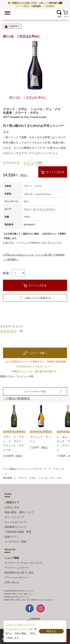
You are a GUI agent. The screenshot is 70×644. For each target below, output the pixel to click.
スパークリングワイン (44, 209)
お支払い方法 (12, 507)
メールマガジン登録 (15, 541)
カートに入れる (53, 172)
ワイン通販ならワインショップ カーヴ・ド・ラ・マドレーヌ (35, 13)
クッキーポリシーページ (18, 629)
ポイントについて (14, 517)
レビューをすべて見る (35, 391)
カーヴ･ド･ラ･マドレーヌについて (23, 563)
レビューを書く (38, 353)
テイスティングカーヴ (17, 568)
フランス (28, 194)
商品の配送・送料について (19, 512)
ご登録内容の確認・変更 (18, 532)
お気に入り (54, 12)
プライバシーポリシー (17, 577)
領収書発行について (15, 527)
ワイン (27, 209)
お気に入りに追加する (35, 298)
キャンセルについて (15, 522)
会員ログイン (12, 537)
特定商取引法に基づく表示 (19, 573)
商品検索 (7, 478)
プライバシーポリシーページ (20, 624)
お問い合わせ (12, 582)
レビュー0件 (33, 163)
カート (65, 12)
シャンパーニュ (43, 194)
